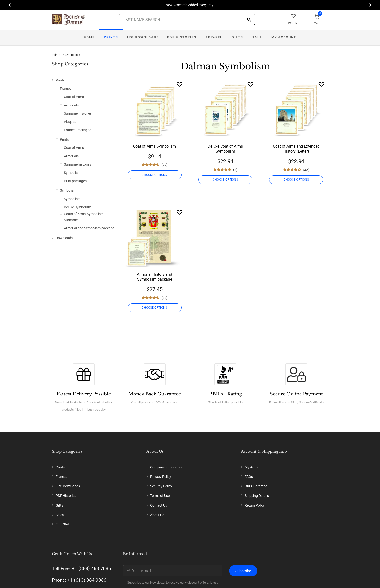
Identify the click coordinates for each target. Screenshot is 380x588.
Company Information (167, 467)
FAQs (249, 477)
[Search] (249, 20)
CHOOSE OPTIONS (154, 175)
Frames (61, 477)
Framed (66, 89)
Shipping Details (257, 496)
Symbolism (73, 55)
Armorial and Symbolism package (89, 228)
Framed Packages (78, 130)
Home (89, 37)
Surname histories (78, 164)
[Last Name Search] (187, 20)
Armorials (71, 105)
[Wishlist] (180, 84)
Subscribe (243, 571)
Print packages (75, 181)
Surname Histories (78, 113)
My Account (284, 37)
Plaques (70, 122)
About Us (157, 515)
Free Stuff (63, 524)
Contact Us (159, 505)
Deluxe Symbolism (78, 207)
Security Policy (161, 486)
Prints (111, 37)
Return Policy (255, 505)
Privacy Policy (161, 477)
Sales (60, 515)
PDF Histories (182, 37)
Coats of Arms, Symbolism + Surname (85, 217)
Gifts (237, 37)
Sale (257, 37)
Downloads (64, 238)
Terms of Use (160, 496)
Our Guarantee (256, 486)
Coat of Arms (74, 97)
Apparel (214, 37)
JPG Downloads (143, 37)
